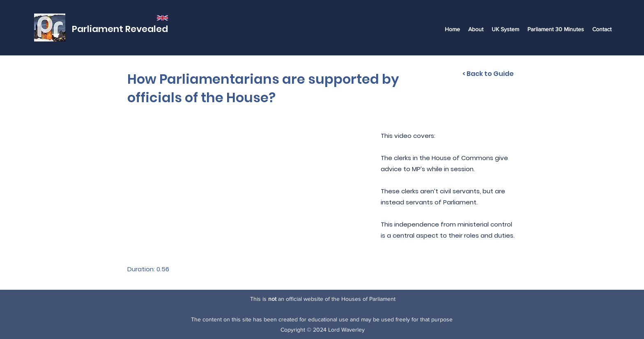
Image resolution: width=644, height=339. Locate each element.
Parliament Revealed (120, 29)
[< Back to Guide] (488, 74)
